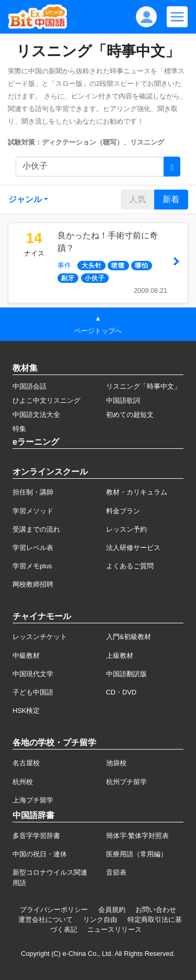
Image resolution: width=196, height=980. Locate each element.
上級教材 (120, 656)
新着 (171, 199)
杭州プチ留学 (126, 782)
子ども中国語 (33, 692)
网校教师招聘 (33, 584)
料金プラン (123, 511)
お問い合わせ (156, 910)
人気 (137, 199)
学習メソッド (33, 511)
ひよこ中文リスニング (47, 400)
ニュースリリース (114, 929)
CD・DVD (122, 692)
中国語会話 (30, 386)
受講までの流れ (36, 529)
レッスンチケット (40, 637)
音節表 (116, 872)
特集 (19, 429)
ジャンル (25, 199)
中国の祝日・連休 (40, 854)
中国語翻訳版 (126, 674)
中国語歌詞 (123, 400)
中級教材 (26, 656)
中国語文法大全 (36, 415)
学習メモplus (32, 566)
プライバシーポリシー (54, 910)
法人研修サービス (133, 548)
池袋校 (116, 763)
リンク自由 (100, 920)
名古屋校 (26, 763)
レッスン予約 (126, 529)
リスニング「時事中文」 (143, 386)
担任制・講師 (33, 492)
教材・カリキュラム (137, 492)
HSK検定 (26, 711)
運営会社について (45, 920)
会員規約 (112, 910)
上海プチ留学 (33, 800)
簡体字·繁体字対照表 (138, 836)
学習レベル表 (33, 548)
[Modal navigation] (177, 17)
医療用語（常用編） (137, 854)
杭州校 (23, 782)
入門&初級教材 (129, 637)
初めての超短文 (130, 415)
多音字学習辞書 (36, 836)
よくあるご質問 (130, 566)
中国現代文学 (33, 674)
